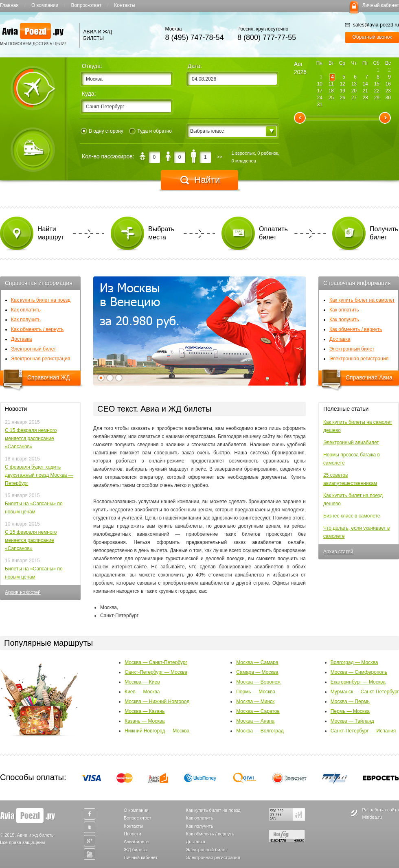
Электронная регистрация (41, 359)
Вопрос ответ (138, 818)
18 (331, 91)
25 (331, 98)
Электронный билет (33, 349)
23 (388, 91)
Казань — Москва (145, 721)
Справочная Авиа (369, 377)
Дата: (195, 66)
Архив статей (338, 552)
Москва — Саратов (258, 711)
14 (365, 84)
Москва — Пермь (350, 701)
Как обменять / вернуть (37, 329)
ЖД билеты (136, 850)
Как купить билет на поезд (41, 300)
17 (320, 91)
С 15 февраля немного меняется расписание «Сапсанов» (31, 438)
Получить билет (384, 233)
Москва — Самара (257, 662)
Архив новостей (23, 592)
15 (377, 84)
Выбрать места (161, 233)
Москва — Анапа (255, 721)
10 (320, 84)
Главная (9, 5)
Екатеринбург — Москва (358, 682)
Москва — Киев (142, 682)
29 (377, 98)
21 (365, 91)
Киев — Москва (142, 692)
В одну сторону (106, 131)
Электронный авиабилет (351, 443)
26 (343, 98)
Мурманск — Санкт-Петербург (365, 692)
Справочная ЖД (49, 377)
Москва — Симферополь (359, 672)
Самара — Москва (257, 672)
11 (331, 84)
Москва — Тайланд (352, 721)
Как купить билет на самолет (362, 300)
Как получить (26, 320)
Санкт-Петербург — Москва (156, 672)
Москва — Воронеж (258, 682)
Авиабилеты (137, 842)
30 (388, 98)
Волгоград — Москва (354, 662)
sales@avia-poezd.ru (372, 25)
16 (388, 84)
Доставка (22, 339)
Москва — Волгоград (260, 731)
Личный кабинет (381, 5)
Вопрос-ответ (86, 5)
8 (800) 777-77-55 (267, 37)
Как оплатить (26, 310)
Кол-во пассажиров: (108, 156)
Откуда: (92, 66)
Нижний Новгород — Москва (157, 731)
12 (343, 84)
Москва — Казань (145, 711)
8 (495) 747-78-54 (195, 37)
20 (354, 91)
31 (320, 105)
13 (354, 84)
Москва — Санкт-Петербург (156, 662)
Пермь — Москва (256, 692)
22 (377, 91)
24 (320, 98)
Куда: (89, 94)
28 (365, 98)
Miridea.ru (372, 817)
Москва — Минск (255, 701)
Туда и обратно (155, 131)
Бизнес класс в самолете (352, 516)
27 (354, 98)
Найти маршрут (51, 233)
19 (343, 91)
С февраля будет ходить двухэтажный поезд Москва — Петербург (39, 475)
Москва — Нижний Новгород (157, 701)
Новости (133, 834)
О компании (45, 5)
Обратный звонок (372, 37)
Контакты (125, 5)
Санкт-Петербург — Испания (363, 731)
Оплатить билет (273, 233)
